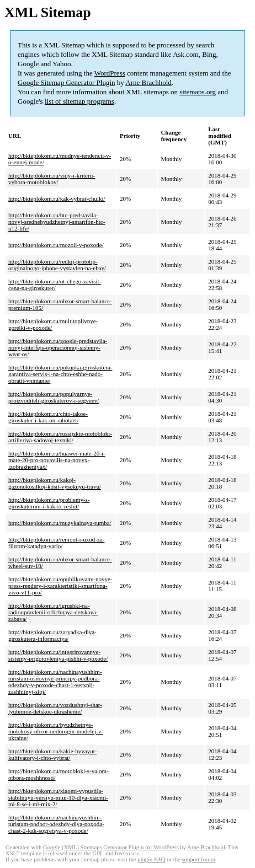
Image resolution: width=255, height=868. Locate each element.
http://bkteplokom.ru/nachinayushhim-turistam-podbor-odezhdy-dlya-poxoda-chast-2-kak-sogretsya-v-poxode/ (56, 824)
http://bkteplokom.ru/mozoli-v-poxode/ (56, 245)
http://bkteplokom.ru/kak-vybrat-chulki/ (57, 199)
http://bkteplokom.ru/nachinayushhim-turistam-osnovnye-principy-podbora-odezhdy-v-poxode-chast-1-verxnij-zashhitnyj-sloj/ (55, 682)
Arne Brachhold (148, 82)
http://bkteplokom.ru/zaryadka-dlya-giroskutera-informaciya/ (52, 635)
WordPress (110, 73)
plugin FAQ (151, 859)
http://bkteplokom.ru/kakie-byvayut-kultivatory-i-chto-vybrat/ (52, 754)
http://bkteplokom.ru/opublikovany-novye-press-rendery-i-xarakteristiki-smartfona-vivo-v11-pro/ (60, 586)
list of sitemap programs (79, 101)
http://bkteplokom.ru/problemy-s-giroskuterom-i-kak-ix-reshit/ (49, 503)
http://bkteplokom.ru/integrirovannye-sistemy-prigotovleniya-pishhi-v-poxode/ (58, 655)
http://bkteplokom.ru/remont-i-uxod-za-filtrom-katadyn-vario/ (56, 543)
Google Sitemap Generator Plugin (67, 82)
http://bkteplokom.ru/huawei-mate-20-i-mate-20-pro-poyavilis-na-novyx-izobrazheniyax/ (57, 460)
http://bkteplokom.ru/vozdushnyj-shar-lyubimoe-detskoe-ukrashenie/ (55, 708)
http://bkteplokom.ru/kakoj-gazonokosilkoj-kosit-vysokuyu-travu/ (55, 483)
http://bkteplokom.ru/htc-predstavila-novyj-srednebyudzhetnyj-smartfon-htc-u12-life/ (57, 222)
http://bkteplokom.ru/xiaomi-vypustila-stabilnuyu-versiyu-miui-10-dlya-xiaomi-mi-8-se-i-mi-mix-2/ (58, 797)
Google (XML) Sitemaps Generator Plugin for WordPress (111, 847)
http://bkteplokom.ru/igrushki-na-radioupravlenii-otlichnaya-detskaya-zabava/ (53, 612)
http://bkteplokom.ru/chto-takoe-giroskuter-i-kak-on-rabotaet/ (48, 417)
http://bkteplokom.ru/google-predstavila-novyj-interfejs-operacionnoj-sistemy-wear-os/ (58, 347)
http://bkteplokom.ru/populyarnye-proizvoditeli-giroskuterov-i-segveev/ (54, 397)
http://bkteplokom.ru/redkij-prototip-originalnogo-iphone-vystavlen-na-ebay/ (57, 265)
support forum (198, 859)
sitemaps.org (198, 92)
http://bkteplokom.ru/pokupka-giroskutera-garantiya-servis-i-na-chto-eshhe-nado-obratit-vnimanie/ (60, 374)
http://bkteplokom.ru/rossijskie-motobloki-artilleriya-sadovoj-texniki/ (60, 437)
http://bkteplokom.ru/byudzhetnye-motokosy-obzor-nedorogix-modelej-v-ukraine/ (56, 731)
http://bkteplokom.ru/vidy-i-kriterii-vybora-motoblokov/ (52, 179)
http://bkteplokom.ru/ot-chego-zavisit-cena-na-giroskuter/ (55, 285)
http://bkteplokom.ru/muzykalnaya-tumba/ (60, 523)
